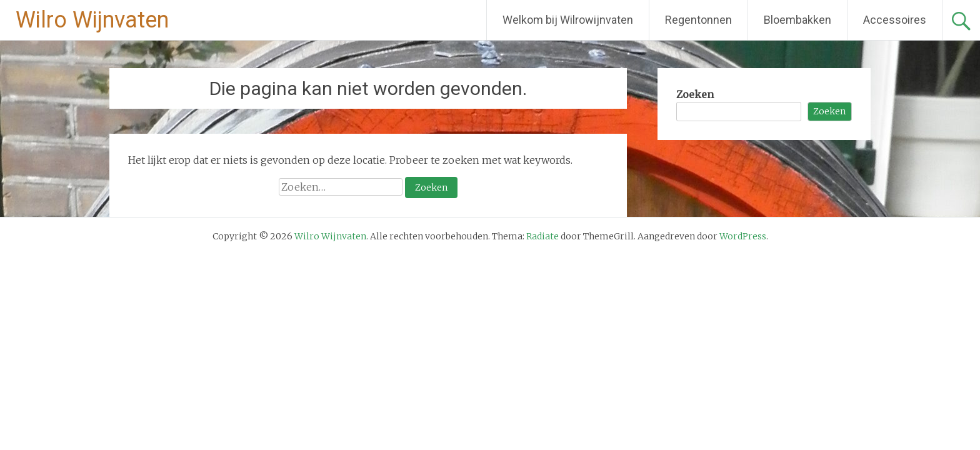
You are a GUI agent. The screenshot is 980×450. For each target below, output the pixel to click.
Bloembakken (797, 20)
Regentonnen (698, 20)
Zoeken (695, 94)
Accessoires (895, 20)
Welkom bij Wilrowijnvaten (568, 20)
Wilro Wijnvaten (92, 20)
